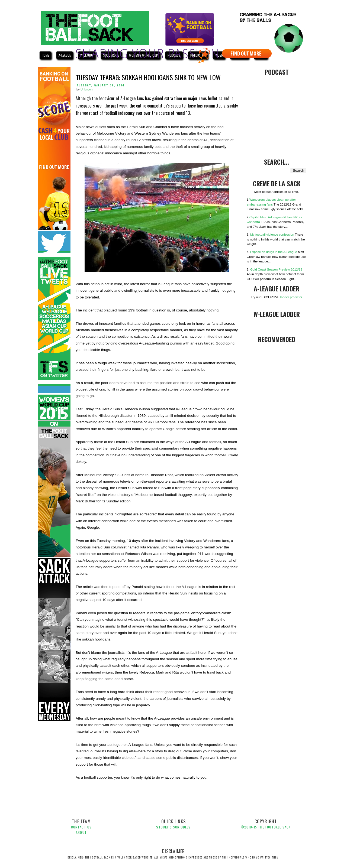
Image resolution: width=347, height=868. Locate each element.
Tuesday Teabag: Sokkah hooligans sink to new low (148, 77)
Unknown (87, 89)
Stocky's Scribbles (173, 827)
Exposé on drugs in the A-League (274, 252)
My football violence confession (272, 234)
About (81, 832)
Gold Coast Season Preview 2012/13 (276, 269)
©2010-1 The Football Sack (266, 827)
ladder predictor (291, 297)
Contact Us (81, 827)
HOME (45, 55)
